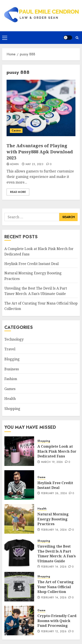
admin (14, 164)
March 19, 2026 (52, 462)
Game (41, 477)
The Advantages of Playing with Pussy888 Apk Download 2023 (40, 152)
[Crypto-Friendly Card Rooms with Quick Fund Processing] (19, 621)
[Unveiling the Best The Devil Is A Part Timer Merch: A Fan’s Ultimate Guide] (19, 553)
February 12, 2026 (54, 632)
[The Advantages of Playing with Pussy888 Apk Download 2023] (41, 108)
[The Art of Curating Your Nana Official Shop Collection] (19, 587)
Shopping (12, 409)
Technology (14, 339)
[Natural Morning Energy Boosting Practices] (19, 519)
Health (10, 399)
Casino (16, 131)
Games (10, 389)
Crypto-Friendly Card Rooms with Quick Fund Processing (57, 621)
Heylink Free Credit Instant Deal (31, 264)
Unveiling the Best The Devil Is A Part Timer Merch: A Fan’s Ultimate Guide (57, 554)
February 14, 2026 (54, 567)
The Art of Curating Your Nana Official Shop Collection (56, 587)
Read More (18, 192)
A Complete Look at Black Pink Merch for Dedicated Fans (57, 451)
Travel (10, 349)
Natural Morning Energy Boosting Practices (53, 519)
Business (12, 369)
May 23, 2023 (34, 164)
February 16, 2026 (54, 530)
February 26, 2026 (54, 493)
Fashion (11, 379)
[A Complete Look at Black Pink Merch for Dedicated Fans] (19, 451)
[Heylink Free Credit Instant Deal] (19, 485)
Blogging (12, 359)
